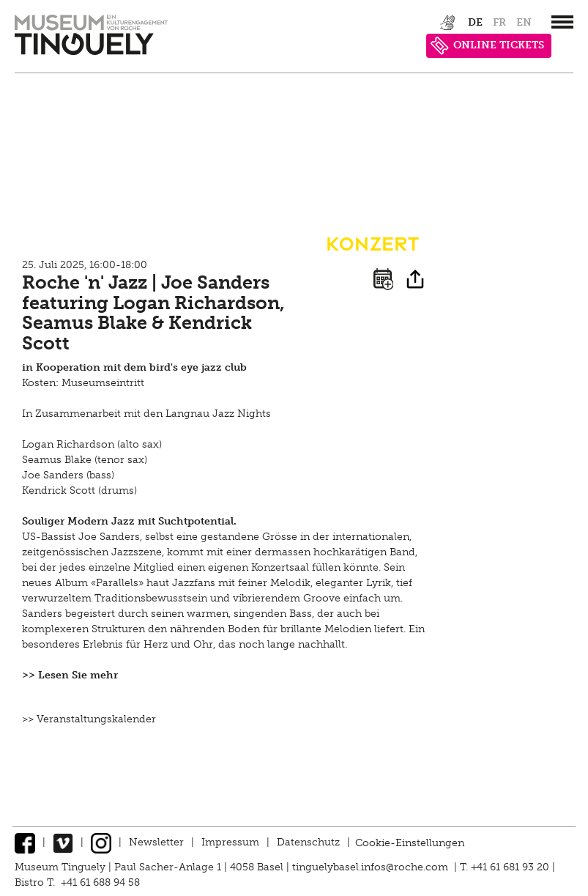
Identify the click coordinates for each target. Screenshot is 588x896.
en (524, 22)
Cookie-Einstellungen (410, 842)
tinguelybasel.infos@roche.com (372, 867)
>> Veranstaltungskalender (89, 719)
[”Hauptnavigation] (562, 22)
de (475, 22)
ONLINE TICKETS (487, 46)
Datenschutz (308, 842)
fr (499, 22)
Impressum (230, 842)
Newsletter (156, 842)
